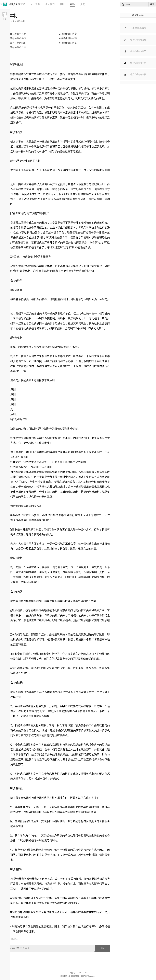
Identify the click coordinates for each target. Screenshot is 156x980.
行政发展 (10, 21)
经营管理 (72, 232)
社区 (62, 4)
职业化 (38, 147)
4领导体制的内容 (68, 38)
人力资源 (35, 4)
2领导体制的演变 (68, 34)
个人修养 (50, 4)
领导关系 (97, 88)
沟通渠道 (49, 98)
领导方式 (10, 443)
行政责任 (23, 457)
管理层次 (10, 98)
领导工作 (36, 247)
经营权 (63, 199)
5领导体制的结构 (17, 43)
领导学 (53, 151)
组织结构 (36, 601)
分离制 (18, 290)
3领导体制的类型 (17, 38)
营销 (23, 4)
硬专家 (17, 213)
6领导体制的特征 (68, 43)
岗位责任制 (14, 659)
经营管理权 (83, 271)
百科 (72, 4)
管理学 (98, 199)
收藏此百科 (138, 15)
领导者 (24, 242)
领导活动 (81, 74)
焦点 (82, 4)
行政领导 (21, 472)
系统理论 (84, 472)
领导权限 (70, 88)
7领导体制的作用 (17, 47)
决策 (55, 74)
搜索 (152, 4)
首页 (3, 4)
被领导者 (32, 879)
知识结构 (52, 492)
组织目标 (65, 903)
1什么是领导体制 (17, 34)
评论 (103, 948)
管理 (13, 4)
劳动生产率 (51, 184)
